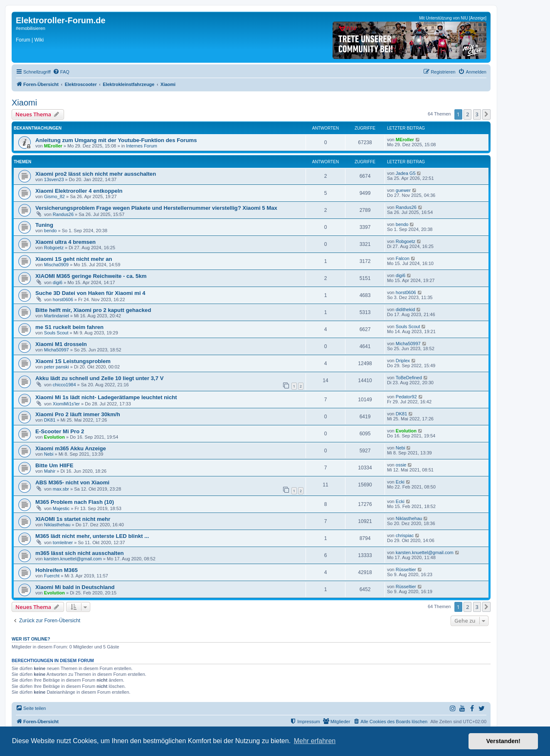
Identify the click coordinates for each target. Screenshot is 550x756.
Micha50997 (57, 350)
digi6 (58, 282)
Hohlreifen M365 (57, 570)
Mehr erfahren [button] (315, 741)
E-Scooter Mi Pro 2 (60, 431)
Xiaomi (24, 103)
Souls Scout (56, 333)
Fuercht (52, 576)
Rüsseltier (406, 569)
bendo (51, 231)
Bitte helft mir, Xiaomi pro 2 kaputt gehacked (93, 310)
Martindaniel (57, 316)
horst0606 (63, 299)
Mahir (50, 471)
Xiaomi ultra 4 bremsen (65, 242)
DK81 (50, 420)
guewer (403, 190)
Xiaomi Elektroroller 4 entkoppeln (79, 191)
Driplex (403, 361)
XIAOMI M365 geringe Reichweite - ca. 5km (91, 276)
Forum (23, 40)
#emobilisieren (31, 28)
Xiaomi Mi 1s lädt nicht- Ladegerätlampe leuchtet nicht (106, 397)
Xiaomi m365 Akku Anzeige (71, 448)
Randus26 (63, 214)
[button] (486, 114)
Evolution (54, 437)
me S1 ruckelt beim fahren (69, 327)
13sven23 (54, 179)
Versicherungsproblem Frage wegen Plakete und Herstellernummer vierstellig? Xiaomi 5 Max (156, 208)
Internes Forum (142, 146)
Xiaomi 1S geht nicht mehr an (74, 259)
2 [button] (467, 114)
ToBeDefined (409, 378)
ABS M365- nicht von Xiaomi (72, 482)
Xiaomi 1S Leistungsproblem (73, 361)
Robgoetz (54, 248)
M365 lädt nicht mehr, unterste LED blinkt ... (92, 536)
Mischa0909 (56, 265)
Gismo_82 (54, 196)
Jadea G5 (406, 173)
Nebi (49, 454)
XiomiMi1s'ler (66, 404)
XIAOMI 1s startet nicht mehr (73, 519)
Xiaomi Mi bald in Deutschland (75, 587)
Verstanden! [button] (503, 741)
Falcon (403, 258)
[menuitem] (61, 72)
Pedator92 (406, 397)
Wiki (39, 40)
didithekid (405, 309)
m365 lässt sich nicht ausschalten (80, 553)
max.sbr (61, 489)
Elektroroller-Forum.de (61, 20)
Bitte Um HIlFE (54, 465)
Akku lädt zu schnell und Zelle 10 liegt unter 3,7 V (100, 378)
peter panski (57, 367)
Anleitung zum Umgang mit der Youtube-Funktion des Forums (116, 140)
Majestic (61, 508)
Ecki (400, 482)
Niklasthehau (57, 525)
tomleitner (63, 542)
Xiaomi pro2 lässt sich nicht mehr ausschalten (96, 174)
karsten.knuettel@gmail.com (73, 559)
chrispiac (405, 535)
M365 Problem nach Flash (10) (75, 502)
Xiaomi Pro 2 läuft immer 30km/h (78, 414)
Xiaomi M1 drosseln (61, 344)
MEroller (53, 146)
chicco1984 (64, 385)
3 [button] (477, 114)
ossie (401, 465)
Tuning (44, 225)
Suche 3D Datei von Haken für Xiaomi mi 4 (90, 293)
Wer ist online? (31, 639)
